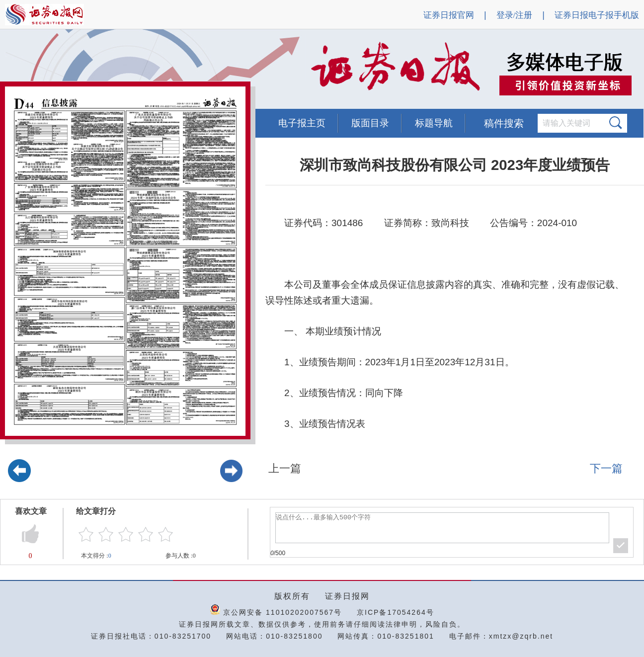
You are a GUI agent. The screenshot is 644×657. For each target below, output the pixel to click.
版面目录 (370, 123)
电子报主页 (302, 123)
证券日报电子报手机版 (597, 15)
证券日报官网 (449, 15)
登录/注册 (515, 15)
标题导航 (434, 123)
